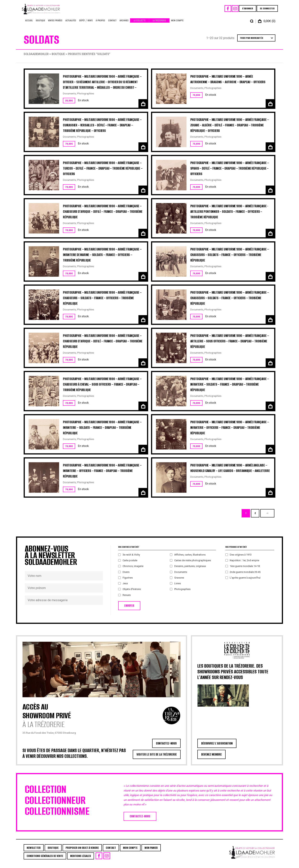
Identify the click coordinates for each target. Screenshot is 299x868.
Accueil (29, 24)
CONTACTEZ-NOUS (166, 747)
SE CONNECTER (265, 10)
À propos (100, 24)
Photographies (86, 97)
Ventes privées (55, 24)
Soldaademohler (36, 58)
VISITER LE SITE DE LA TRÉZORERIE (157, 758)
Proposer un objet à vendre (82, 852)
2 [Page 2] (255, 517)
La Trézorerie (159, 24)
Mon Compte (177, 24)
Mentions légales (81, 860)
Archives (124, 24)
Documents (69, 97)
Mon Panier (151, 852)
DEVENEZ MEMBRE (211, 758)
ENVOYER (129, 609)
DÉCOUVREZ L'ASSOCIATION (217, 747)
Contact (112, 24)
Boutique (40, 24)
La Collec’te (139, 24)
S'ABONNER (245, 10)
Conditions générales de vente (45, 860)
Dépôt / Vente (86, 24)
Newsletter (34, 852)
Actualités (71, 24)
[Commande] (256, 42)
